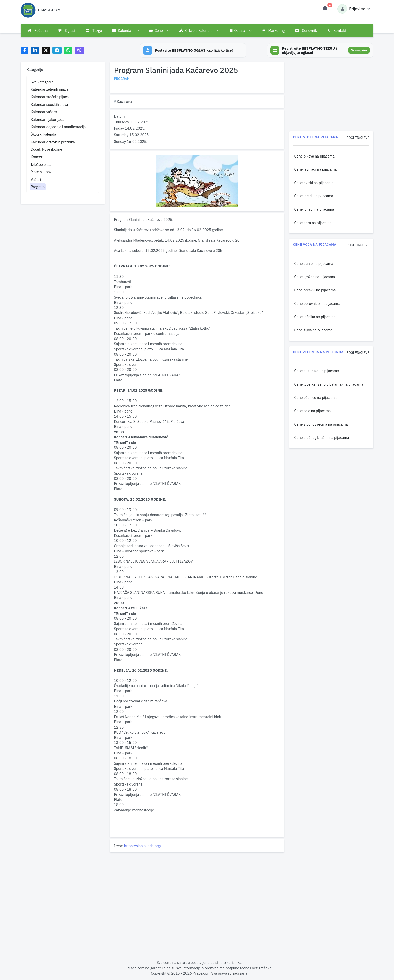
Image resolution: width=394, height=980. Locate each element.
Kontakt (337, 31)
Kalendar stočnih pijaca (50, 97)
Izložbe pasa (41, 164)
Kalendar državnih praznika (53, 142)
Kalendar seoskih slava (49, 104)
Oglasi (67, 31)
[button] (126, 31)
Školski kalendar (44, 134)
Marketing (273, 31)
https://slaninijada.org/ (143, 846)
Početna (38, 31)
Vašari (36, 179)
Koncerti (37, 157)
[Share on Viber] (79, 51)
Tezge (94, 31)
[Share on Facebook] (25, 51)
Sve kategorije (42, 82)
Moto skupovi (42, 172)
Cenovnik (306, 31)
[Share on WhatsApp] (68, 51)
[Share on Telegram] (57, 51)
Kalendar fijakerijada (47, 119)
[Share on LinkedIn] (35, 51)
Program (38, 187)
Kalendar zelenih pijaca (50, 89)
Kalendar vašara (44, 112)
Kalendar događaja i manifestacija (58, 127)
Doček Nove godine (46, 149)
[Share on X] (46, 51)
